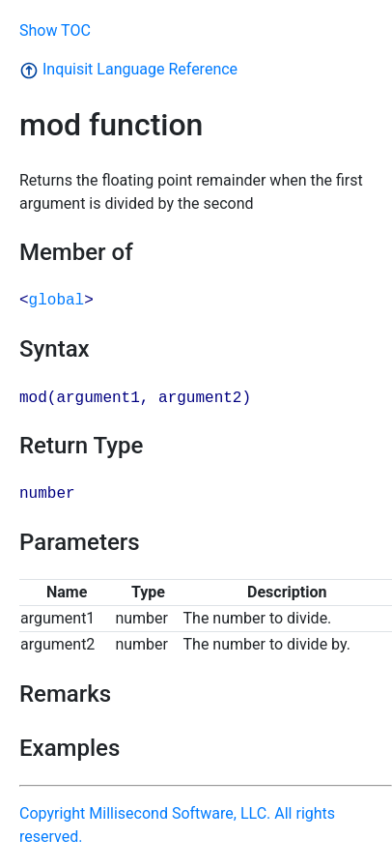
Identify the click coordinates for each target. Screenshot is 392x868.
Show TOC (55, 30)
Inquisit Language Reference (128, 69)
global (57, 301)
